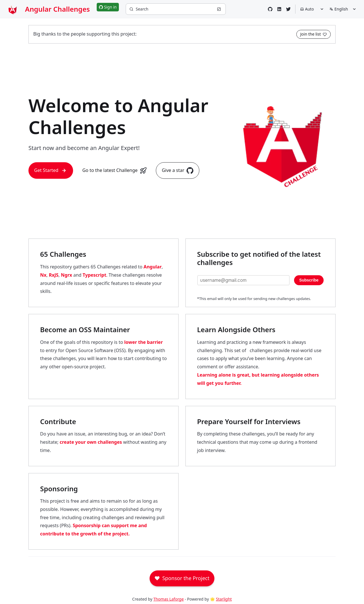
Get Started (51, 170)
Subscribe (309, 280)
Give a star (178, 170)
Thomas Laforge (168, 599)
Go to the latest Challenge (114, 170)
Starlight (224, 599)
